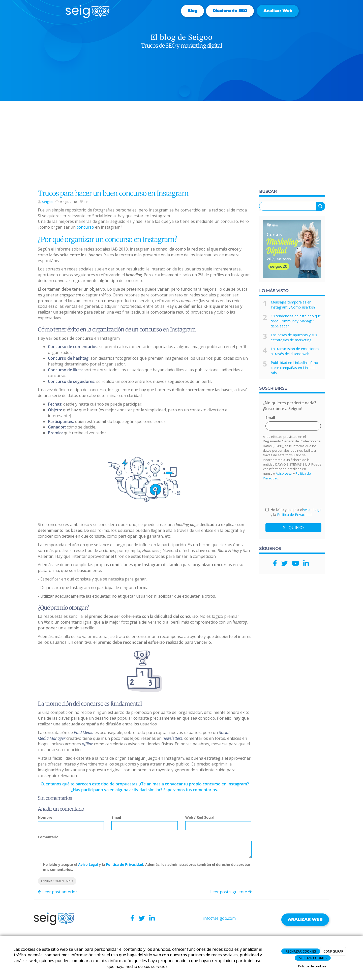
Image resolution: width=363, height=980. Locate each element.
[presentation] (304, 494)
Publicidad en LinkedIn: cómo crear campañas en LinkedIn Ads (294, 368)
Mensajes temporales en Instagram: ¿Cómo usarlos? (293, 305)
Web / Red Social (200, 817)
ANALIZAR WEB (305, 919)
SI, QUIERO (293, 528)
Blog (192, 11)
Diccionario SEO (230, 11)
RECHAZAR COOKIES (301, 951)
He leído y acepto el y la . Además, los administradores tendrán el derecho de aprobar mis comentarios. (147, 867)
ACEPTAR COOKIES (313, 958)
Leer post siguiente (231, 892)
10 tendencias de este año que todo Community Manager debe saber (296, 321)
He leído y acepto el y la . (293, 512)
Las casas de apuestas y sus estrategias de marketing (294, 337)
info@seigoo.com (219, 918)
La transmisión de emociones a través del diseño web (295, 351)
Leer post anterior (57, 892)
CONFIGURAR (333, 951)
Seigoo (47, 202)
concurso (85, 227)
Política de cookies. (313, 966)
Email (116, 817)
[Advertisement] (181, 146)
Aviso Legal (88, 864)
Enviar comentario (57, 881)
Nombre (45, 817)
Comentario (48, 837)
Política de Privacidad (125, 864)
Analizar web (278, 11)
